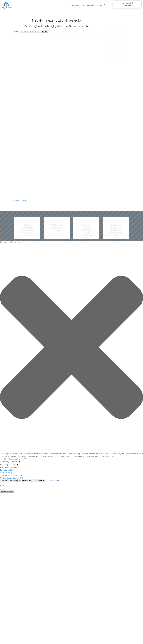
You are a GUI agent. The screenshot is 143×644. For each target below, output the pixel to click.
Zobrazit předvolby (25, 481)
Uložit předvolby (40, 481)
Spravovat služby (6, 473)
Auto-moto (75, 5)
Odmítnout (13, 481)
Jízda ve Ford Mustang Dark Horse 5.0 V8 (86, 231)
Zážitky (99, 5)
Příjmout (4, 481)
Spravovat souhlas (7, 491)
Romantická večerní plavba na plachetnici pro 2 (116, 230)
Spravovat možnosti (7, 470)
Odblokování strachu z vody (57, 227)
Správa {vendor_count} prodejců (12, 475)
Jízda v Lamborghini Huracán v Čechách (27, 229)
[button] (71, 348)
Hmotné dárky (88, 5)
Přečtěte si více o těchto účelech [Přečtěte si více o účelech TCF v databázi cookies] (12, 478)
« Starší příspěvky (21, 201)
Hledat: (17, 31)
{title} (2, 483)
